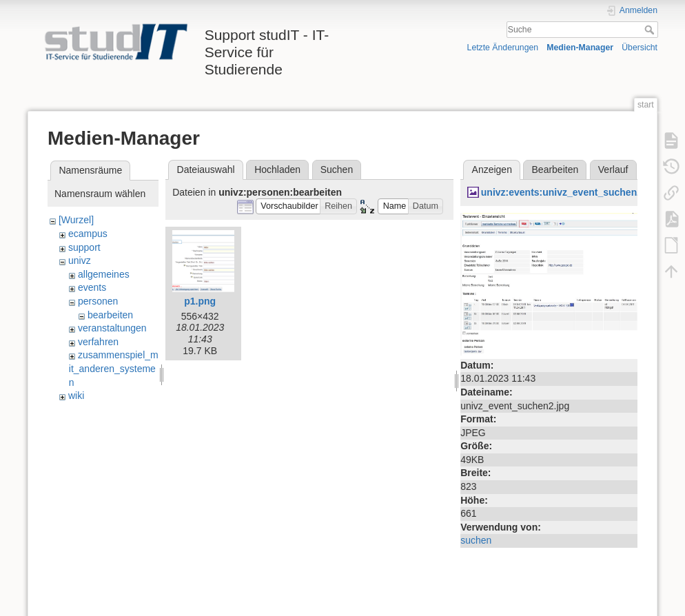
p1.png (200, 301)
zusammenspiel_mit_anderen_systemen (114, 368)
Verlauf (613, 170)
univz (80, 260)
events (92, 287)
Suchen (337, 170)
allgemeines (104, 274)
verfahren (98, 342)
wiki (76, 396)
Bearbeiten (555, 170)
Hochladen (277, 170)
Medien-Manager (580, 48)
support (84, 247)
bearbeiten (110, 315)
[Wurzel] (76, 220)
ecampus (88, 234)
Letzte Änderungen (503, 48)
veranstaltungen (112, 328)
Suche (651, 30)
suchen (476, 540)
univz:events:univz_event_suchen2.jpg (570, 192)
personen (98, 301)
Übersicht (640, 48)
